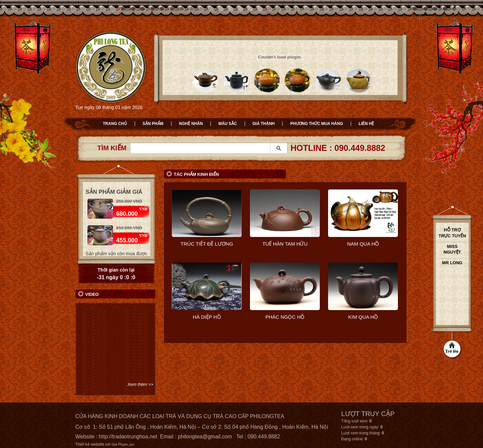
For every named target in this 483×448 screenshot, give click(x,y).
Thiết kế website (90, 444)
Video (92, 294)
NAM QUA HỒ (363, 244)
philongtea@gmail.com (205, 437)
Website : (87, 437)
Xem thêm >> (140, 384)
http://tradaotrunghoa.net (128, 437)
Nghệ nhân (191, 124)
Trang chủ (115, 124)
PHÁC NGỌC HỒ (285, 317)
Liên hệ (366, 124)
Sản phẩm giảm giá (114, 192)
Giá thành (264, 124)
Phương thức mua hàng (317, 124)
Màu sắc (228, 124)
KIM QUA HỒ (363, 317)
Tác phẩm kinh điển (196, 174)
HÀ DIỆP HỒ (207, 317)
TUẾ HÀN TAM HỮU (285, 244)
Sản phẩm (153, 124)
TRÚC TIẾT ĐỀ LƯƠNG (207, 244)
